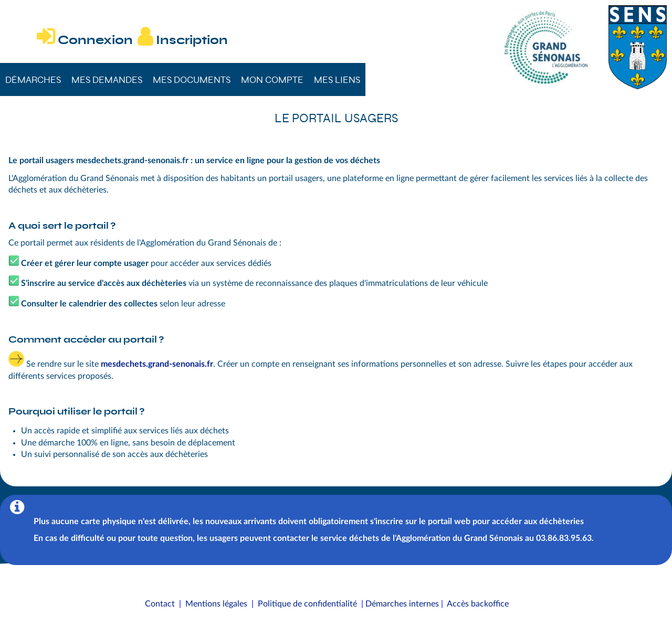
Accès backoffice (478, 604)
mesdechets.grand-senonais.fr (157, 364)
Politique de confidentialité (307, 604)
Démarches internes (402, 604)
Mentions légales (216, 604)
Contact (160, 604)
